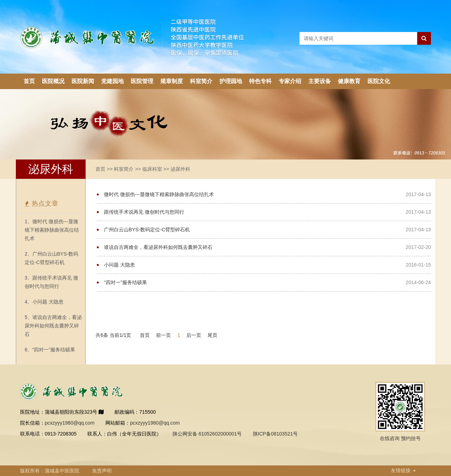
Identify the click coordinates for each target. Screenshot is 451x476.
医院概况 (53, 81)
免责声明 (102, 471)
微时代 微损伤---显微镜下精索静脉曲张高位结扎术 (159, 194)
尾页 (212, 335)
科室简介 (201, 81)
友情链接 (401, 470)
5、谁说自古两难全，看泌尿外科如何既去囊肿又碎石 (53, 326)
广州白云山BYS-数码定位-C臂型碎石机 (147, 230)
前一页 (163, 335)
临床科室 (152, 169)
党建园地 (112, 81)
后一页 (194, 335)
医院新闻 (83, 81)
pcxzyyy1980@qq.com (70, 423)
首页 (29, 81)
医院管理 (142, 81)
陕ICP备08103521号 (276, 434)
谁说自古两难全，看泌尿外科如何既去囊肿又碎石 (158, 247)
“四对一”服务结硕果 (125, 282)
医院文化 (379, 81)
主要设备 (320, 81)
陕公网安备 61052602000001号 (207, 434)
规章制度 (172, 81)
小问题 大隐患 (119, 265)
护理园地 (231, 81)
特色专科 (260, 81)
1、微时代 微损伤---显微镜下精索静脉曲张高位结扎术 (52, 230)
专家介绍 (290, 81)
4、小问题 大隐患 (44, 302)
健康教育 (349, 81)
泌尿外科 (180, 169)
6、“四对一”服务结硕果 (50, 350)
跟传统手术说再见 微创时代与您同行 (144, 212)
